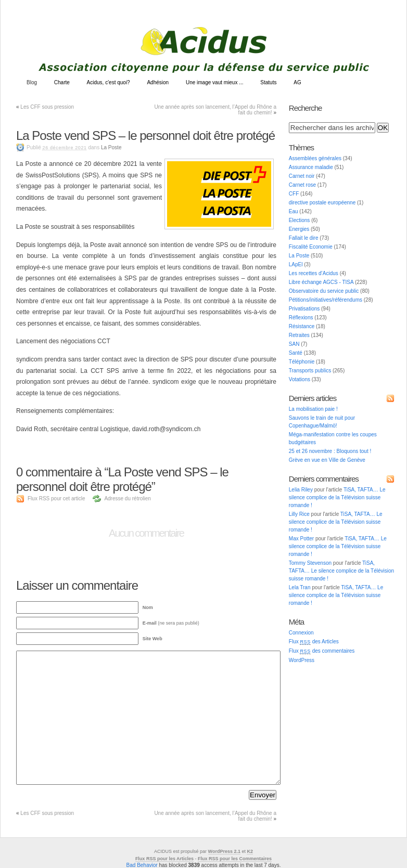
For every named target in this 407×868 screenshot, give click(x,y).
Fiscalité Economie (311, 247)
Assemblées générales (315, 158)
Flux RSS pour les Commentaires (235, 859)
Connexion (301, 633)
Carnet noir (302, 176)
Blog (32, 82)
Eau (294, 211)
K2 (250, 851)
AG (297, 82)
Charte (62, 82)
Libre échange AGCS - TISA (321, 282)
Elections (300, 220)
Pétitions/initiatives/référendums (326, 300)
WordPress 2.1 (224, 851)
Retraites (299, 335)
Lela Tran (300, 587)
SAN (294, 344)
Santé (296, 353)
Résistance (302, 326)
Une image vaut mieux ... (215, 82)
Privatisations (304, 309)
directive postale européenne (322, 203)
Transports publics (310, 371)
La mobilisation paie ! (313, 409)
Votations (300, 379)
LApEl (296, 264)
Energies (299, 229)
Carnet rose (302, 185)
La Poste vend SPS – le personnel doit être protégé (145, 135)
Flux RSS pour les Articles (164, 859)
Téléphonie (302, 362)
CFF (294, 194)
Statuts (268, 82)
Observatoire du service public (324, 291)
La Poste (111, 147)
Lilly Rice (299, 514)
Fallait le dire (304, 238)
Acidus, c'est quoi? (109, 82)
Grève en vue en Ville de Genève (327, 460)
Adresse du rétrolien (128, 498)
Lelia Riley (301, 490)
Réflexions (301, 318)
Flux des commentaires (322, 651)
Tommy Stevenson (310, 563)
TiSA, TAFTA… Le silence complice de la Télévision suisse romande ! (337, 497)
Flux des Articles (314, 642)
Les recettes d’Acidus (314, 273)
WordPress (302, 660)
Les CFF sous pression (47, 107)
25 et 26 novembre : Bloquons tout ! (330, 451)
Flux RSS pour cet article (56, 498)
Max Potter (301, 539)
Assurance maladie (311, 167)
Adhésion (158, 82)
